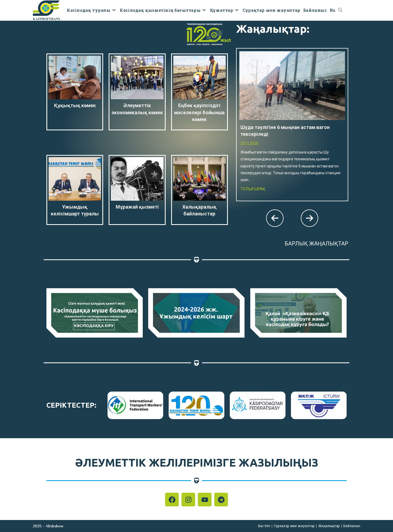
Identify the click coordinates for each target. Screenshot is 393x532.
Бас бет (264, 526)
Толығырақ (253, 189)
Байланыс (352, 526)
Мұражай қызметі (137, 207)
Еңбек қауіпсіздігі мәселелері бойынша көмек (199, 112)
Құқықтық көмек (75, 105)
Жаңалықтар (329, 526)
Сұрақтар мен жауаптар (294, 526)
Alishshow (55, 526)
